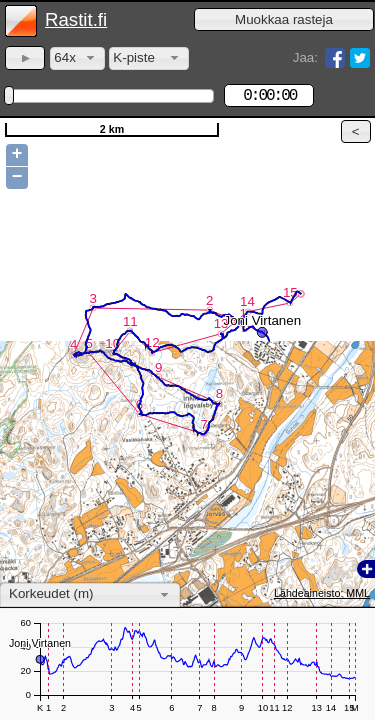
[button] (284, 19)
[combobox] (77, 58)
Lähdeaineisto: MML (322, 593)
